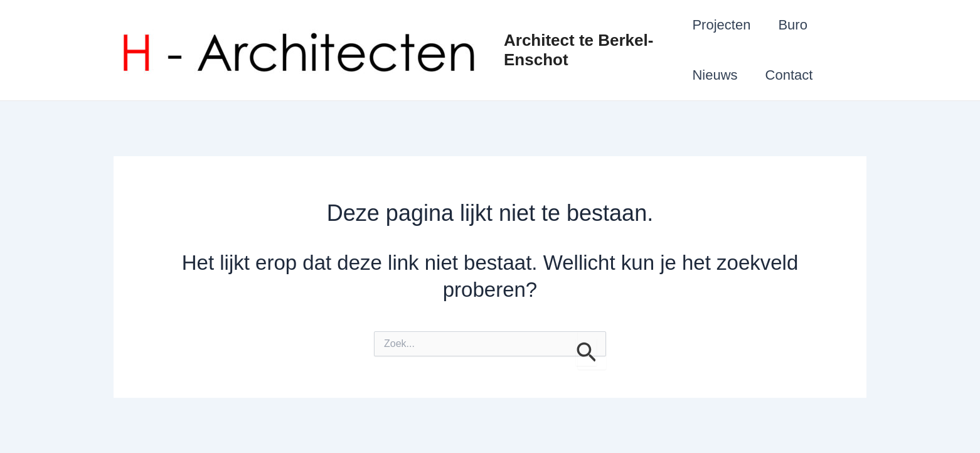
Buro (792, 25)
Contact (789, 75)
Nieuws (715, 75)
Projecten (721, 25)
